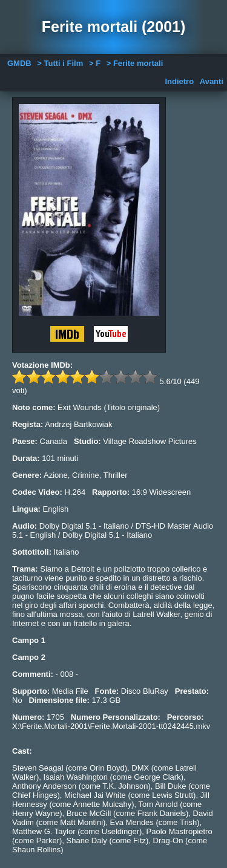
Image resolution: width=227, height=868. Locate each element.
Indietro (179, 81)
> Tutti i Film (60, 63)
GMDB (19, 63)
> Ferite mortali (135, 63)
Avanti (212, 81)
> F (95, 63)
